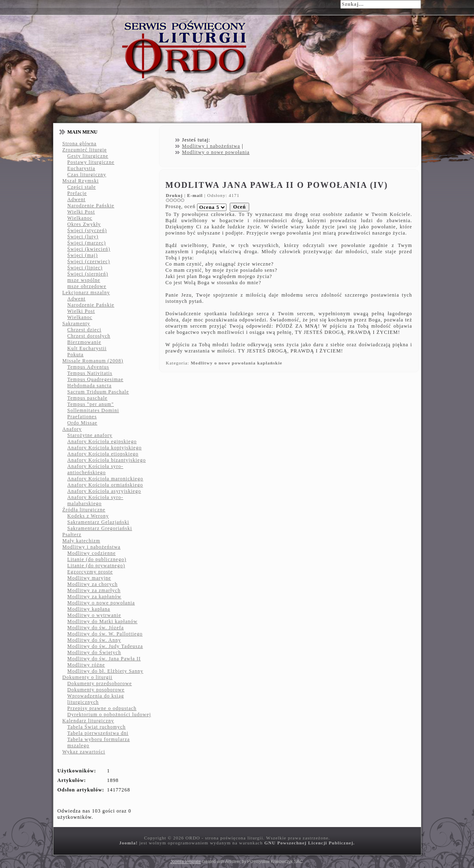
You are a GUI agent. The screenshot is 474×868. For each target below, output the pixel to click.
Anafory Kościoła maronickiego (106, 479)
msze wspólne (84, 280)
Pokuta (76, 355)
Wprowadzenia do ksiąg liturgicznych (96, 699)
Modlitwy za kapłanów (95, 597)
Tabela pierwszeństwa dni (98, 733)
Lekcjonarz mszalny (86, 293)
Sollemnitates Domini (93, 410)
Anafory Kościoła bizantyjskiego (107, 460)
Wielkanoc (80, 218)
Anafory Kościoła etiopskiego (103, 454)
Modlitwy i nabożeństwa (92, 547)
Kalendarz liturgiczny (88, 721)
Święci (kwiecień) (89, 249)
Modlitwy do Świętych (94, 652)
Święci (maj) (83, 255)
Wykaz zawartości (84, 752)
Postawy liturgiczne (91, 162)
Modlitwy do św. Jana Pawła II (104, 659)
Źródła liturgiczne (84, 510)
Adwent (77, 199)
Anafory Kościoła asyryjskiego (104, 491)
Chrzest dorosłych (89, 336)
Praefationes (82, 417)
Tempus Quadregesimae (95, 379)
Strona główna (80, 144)
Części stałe (82, 187)
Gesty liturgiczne (88, 156)
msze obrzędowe (87, 286)
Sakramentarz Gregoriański (100, 528)
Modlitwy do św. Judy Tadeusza (105, 646)
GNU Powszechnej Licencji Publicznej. (309, 843)
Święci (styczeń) (87, 230)
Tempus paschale (88, 398)
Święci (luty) (83, 237)
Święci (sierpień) (88, 274)
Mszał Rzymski (81, 181)
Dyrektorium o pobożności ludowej (109, 715)
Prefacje (77, 193)
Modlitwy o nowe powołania (101, 603)
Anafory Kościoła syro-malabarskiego (95, 500)
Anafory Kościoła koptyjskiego (105, 448)
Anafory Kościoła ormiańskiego (105, 485)
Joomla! (129, 843)
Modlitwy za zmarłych (94, 590)
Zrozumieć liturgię (85, 150)
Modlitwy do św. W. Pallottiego (105, 634)
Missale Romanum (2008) (93, 361)
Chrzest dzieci (84, 330)
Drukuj (175, 195)
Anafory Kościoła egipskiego (102, 441)
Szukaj (331, 4)
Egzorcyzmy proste (90, 572)
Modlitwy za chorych (93, 584)
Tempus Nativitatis (90, 373)
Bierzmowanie (84, 342)
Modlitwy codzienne (92, 553)
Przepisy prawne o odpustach (102, 708)
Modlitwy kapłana (89, 609)
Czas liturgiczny (87, 175)
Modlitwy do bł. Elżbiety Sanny (106, 671)
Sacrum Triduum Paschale (98, 392)
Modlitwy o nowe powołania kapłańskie (237, 363)
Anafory (72, 429)
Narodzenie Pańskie (91, 206)
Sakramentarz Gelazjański (99, 522)
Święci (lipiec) (85, 268)
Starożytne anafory (90, 435)
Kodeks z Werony (88, 516)
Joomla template (186, 862)
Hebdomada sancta (90, 386)
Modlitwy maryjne (89, 578)
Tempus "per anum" (91, 404)
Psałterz (72, 535)
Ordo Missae (83, 423)
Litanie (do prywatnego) (96, 566)
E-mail (196, 195)
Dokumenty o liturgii (88, 677)
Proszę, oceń (181, 206)
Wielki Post (81, 212)
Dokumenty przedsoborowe (100, 683)
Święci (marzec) (87, 243)
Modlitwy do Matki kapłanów (103, 621)
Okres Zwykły (84, 224)
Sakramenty (76, 324)
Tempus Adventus (88, 367)
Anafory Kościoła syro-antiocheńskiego (95, 469)
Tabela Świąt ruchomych (97, 727)
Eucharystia (82, 168)
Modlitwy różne (86, 665)
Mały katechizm (82, 541)
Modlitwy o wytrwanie (94, 615)
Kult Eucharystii (87, 348)
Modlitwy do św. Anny (94, 640)
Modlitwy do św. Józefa (96, 628)
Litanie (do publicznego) (97, 559)
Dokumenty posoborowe (96, 690)
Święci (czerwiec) (89, 261)
